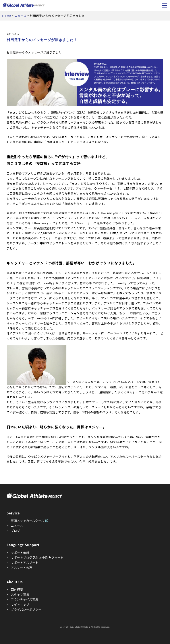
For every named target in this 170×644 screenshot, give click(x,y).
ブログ (16, 531)
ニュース (17, 526)
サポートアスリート (25, 562)
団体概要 (17, 589)
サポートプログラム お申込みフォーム (37, 557)
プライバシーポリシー (26, 609)
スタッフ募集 (20, 594)
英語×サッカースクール (28, 521)
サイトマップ (20, 604)
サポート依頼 (20, 553)
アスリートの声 (22, 568)
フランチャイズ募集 (25, 599)
